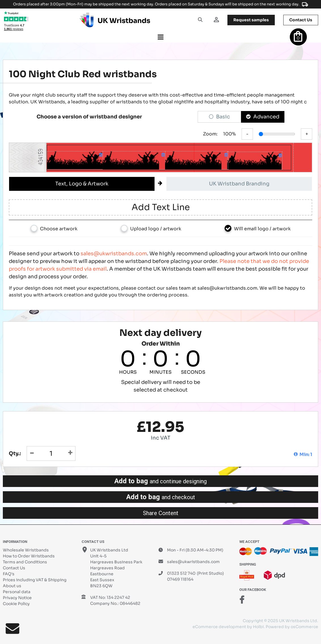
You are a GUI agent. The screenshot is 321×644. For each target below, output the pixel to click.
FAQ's (9, 574)
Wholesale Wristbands (26, 550)
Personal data (17, 592)
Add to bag (160, 481)
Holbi (258, 627)
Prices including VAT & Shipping (35, 580)
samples (251, 20)
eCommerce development (219, 627)
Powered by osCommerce (292, 627)
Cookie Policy (16, 604)
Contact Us (14, 568)
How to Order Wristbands (29, 556)
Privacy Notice (17, 598)
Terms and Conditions (25, 562)
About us (12, 586)
